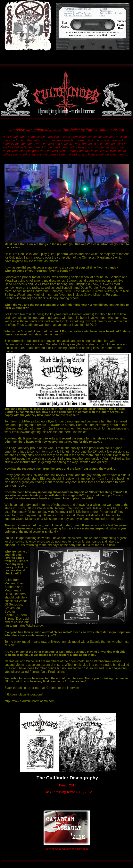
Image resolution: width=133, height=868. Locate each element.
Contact (103, 9)
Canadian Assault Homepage (78, 9)
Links (102, 15)
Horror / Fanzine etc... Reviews (79, 15)
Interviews (70, 11)
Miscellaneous (106, 11)
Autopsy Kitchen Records (111, 13)
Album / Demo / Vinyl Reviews (78, 13)
